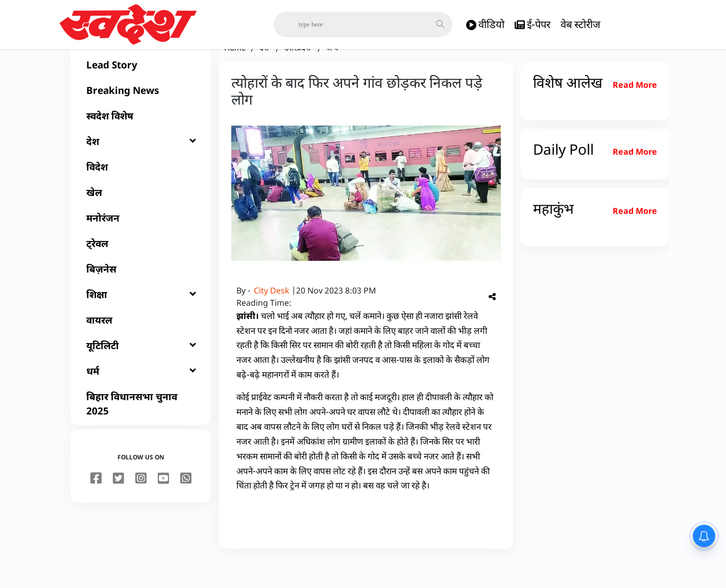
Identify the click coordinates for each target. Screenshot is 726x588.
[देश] (141, 166)
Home (235, 72)
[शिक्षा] (141, 320)
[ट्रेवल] (141, 268)
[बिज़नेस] (141, 294)
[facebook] (96, 504)
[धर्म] (141, 396)
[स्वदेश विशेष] (141, 141)
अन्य (332, 72)
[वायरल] (141, 345)
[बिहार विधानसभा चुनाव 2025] (141, 429)
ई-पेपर (533, 25)
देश (265, 72)
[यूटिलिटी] (141, 371)
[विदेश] (141, 192)
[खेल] (141, 217)
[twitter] (118, 504)
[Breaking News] (141, 115)
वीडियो (485, 25)
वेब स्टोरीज (580, 24)
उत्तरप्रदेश (298, 72)
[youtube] (163, 504)
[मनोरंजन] (141, 243)
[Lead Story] (141, 90)
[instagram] (141, 504)
